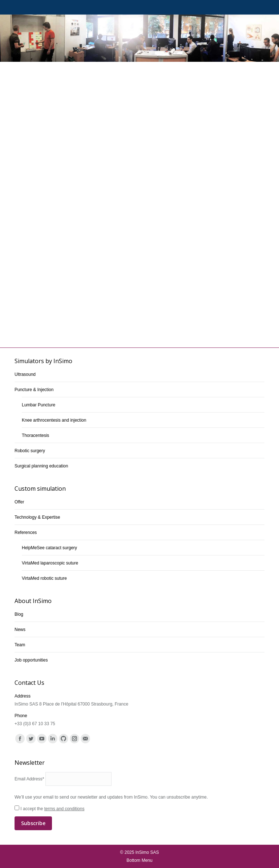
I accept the (139, 818)
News (20, 630)
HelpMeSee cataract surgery (49, 548)
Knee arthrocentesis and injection (54, 420)
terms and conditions (64, 809)
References (26, 533)
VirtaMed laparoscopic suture (50, 563)
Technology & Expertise (37, 517)
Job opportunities (31, 660)
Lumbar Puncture (39, 405)
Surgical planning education (41, 466)
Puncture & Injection (34, 390)
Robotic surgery (30, 451)
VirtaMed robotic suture (44, 578)
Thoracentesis (35, 435)
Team (20, 645)
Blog (19, 614)
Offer (19, 502)
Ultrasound (25, 374)
